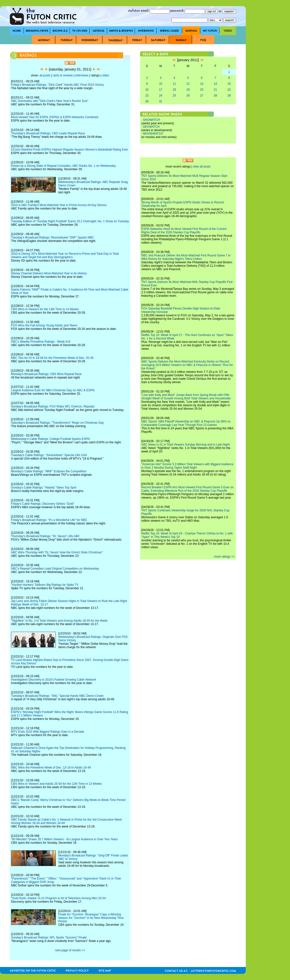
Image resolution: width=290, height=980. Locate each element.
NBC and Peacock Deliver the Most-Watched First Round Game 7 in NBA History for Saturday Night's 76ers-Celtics (186, 257)
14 (215, 84)
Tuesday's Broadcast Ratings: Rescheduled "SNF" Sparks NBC (52, 238)
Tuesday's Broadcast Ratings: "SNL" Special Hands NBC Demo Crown (57, 696)
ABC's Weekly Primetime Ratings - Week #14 (41, 342)
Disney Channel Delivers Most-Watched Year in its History (49, 273)
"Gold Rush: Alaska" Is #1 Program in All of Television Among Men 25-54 (58, 898)
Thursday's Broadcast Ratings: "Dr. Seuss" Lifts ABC (45, 536)
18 (174, 90)
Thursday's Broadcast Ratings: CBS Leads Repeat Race (48, 133)
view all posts (202, 167)
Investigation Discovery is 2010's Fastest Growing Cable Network (54, 680)
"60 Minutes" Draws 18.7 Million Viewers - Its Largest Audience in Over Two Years (64, 839)
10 (161, 84)
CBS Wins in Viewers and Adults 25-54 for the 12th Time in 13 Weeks (56, 784)
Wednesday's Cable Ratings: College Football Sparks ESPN (50, 439)
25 (174, 96)
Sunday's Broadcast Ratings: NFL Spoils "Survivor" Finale (49, 938)
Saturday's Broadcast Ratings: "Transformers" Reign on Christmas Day (57, 423)
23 (147, 96)
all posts (45, 75)
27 (202, 96)
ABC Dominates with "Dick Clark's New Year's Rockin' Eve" (50, 101)
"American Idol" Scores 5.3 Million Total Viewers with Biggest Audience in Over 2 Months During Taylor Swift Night (187, 466)
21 (215, 90)
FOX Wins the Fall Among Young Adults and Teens (44, 325)
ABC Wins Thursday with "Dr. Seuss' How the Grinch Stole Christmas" (57, 552)
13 (202, 84)
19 (188, 90)
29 (229, 96)
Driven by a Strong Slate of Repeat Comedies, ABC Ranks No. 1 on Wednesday (63, 166)
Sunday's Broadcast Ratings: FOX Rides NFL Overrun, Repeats (53, 406)
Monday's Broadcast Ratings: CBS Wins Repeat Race (46, 374)
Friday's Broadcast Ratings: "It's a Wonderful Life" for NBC (49, 520)
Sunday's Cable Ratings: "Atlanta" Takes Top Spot (44, 488)
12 (188, 84)
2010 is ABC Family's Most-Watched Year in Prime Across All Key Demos (59, 205)
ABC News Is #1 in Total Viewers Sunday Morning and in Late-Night (186, 445)
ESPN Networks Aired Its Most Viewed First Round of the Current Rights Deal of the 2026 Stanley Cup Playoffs (184, 231)
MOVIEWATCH (153, 134)
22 (229, 90)
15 (229, 84)
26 (188, 96)
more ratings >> (224, 557)
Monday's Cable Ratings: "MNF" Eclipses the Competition (49, 471)
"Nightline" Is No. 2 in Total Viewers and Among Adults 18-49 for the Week (59, 621)
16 (147, 90)
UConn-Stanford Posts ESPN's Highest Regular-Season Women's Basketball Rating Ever (70, 150)
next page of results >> (70, 950)
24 (161, 96)
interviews (82, 75)
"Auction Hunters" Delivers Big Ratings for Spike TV (45, 585)
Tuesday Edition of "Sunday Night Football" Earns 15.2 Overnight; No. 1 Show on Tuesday (70, 221)
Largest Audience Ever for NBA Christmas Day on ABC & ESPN (53, 390)
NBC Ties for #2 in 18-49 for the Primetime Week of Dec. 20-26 (52, 358)
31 (161, 101)
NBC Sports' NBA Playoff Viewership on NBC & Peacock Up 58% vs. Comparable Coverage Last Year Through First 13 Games (186, 423)
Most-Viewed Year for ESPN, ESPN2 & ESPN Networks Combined (55, 117)
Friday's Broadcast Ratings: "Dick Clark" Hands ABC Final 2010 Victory (57, 85)
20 (202, 90)
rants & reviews (63, 75)
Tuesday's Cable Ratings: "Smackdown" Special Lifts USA (49, 455)
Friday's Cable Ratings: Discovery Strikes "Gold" (43, 504)
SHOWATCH (152, 120)
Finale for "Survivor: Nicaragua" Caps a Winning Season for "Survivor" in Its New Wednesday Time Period (91, 918)
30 (147, 101)
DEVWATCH (151, 127)
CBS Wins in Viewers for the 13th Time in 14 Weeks (45, 309)
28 (215, 96)
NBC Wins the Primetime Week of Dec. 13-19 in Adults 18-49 (51, 768)
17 (161, 90)
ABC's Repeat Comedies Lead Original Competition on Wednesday (55, 569)
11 (174, 84)
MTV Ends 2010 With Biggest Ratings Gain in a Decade (48, 732)
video (106, 75)
